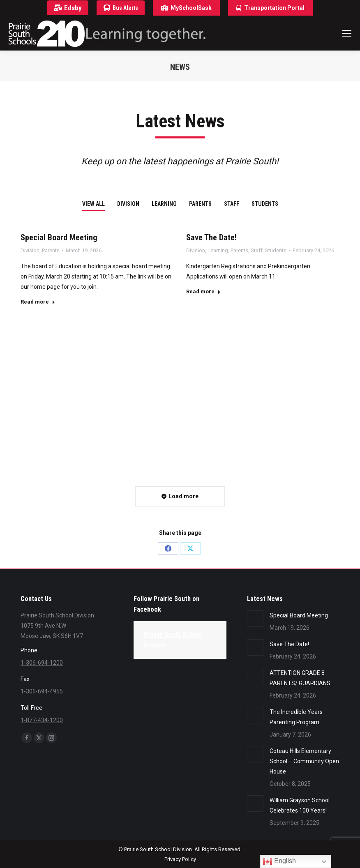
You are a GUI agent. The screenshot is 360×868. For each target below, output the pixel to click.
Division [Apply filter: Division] (128, 204)
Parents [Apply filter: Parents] (200, 204)
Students (276, 250)
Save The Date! (211, 237)
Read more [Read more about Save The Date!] (203, 291)
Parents (51, 250)
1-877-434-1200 (42, 720)
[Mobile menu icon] (347, 33)
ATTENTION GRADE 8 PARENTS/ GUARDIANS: (301, 678)
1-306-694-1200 (42, 663)
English (279, 861)
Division (30, 250)
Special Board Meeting (59, 237)
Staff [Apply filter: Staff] (232, 204)
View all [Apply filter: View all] (93, 204)
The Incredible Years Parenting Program (296, 717)
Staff (257, 250)
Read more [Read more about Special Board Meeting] (38, 302)
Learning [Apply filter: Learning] (164, 204)
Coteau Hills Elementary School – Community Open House (304, 761)
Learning (218, 250)
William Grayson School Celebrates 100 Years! (300, 805)
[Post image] (255, 619)
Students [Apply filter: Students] (265, 204)
